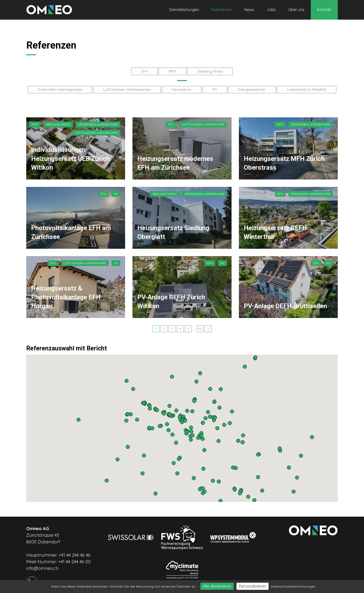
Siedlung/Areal (210, 71)
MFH (172, 71)
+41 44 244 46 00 (74, 560)
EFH (144, 71)
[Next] (208, 327)
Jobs (271, 10)
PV (215, 89)
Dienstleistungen (184, 10)
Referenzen (222, 10)
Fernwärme (182, 89)
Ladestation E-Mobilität (307, 89)
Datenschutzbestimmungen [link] (293, 586)
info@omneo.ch (42, 566)
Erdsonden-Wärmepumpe (60, 89)
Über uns (296, 10)
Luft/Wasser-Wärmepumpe (127, 89)
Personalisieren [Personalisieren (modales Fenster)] (253, 586)
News (249, 10)
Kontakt (324, 10)
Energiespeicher (252, 89)
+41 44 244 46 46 (75, 553)
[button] (221, 499)
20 (200, 327)
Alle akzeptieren (217, 586)
